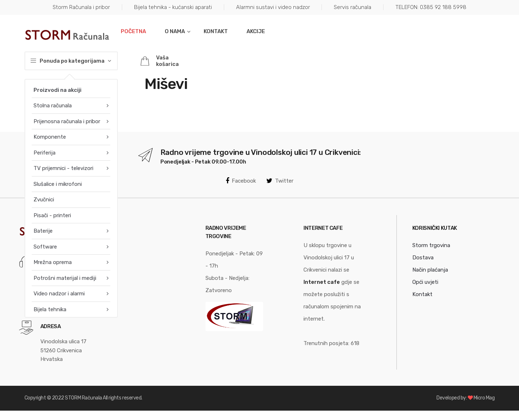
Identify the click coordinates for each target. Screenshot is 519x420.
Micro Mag (484, 398)
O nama (175, 31)
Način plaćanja (430, 270)
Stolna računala (53, 106)
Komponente (50, 137)
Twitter (280, 181)
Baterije (43, 231)
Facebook (241, 181)
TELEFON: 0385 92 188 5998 (431, 7)
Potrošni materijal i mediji (65, 278)
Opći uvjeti (425, 282)
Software (45, 247)
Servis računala (352, 7)
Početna (133, 31)
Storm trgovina (431, 245)
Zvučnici (44, 200)
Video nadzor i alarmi (59, 294)
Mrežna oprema (53, 262)
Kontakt (216, 31)
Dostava (423, 258)
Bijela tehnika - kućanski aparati (173, 7)
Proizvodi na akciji (57, 90)
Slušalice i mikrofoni (58, 184)
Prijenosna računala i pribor (67, 121)
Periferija (45, 153)
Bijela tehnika (50, 309)
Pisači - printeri (52, 215)
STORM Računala (83, 398)
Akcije (256, 31)
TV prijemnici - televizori (63, 168)
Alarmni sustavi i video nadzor (273, 7)
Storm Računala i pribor (81, 7)
